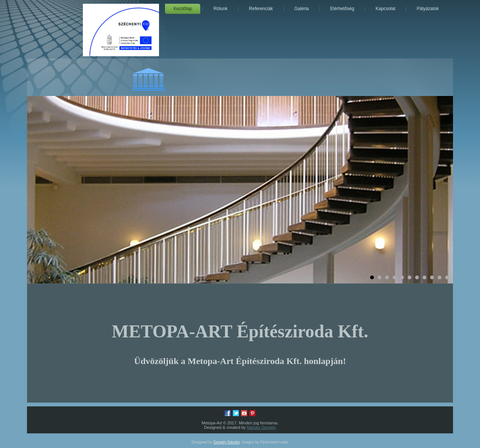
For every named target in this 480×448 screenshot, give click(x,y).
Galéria (302, 9)
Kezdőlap (183, 9)
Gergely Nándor (226, 442)
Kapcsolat (386, 9)
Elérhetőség (342, 9)
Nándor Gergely (261, 427)
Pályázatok (428, 9)
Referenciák (261, 9)
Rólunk (220, 9)
